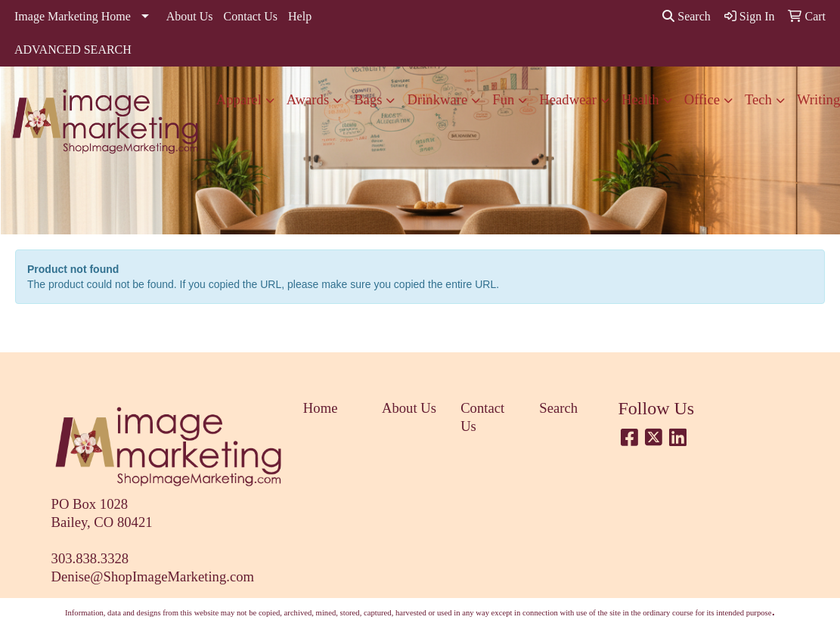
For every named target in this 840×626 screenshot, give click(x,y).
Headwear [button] (568, 99)
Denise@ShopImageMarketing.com (153, 576)
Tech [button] (758, 99)
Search (687, 16)
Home (321, 408)
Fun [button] (503, 99)
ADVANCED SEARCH (73, 50)
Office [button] (702, 99)
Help (300, 16)
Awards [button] (308, 99)
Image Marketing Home (73, 16)
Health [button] (640, 99)
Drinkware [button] (437, 99)
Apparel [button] (239, 99)
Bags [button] (368, 99)
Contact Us (251, 16)
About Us (190, 16)
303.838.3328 (90, 558)
